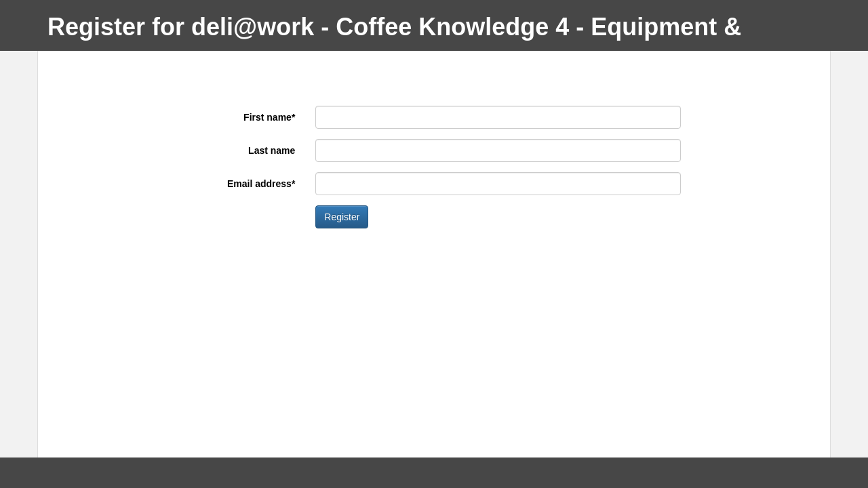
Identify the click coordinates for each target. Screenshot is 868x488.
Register (342, 217)
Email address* (261, 184)
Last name (272, 150)
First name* (269, 117)
